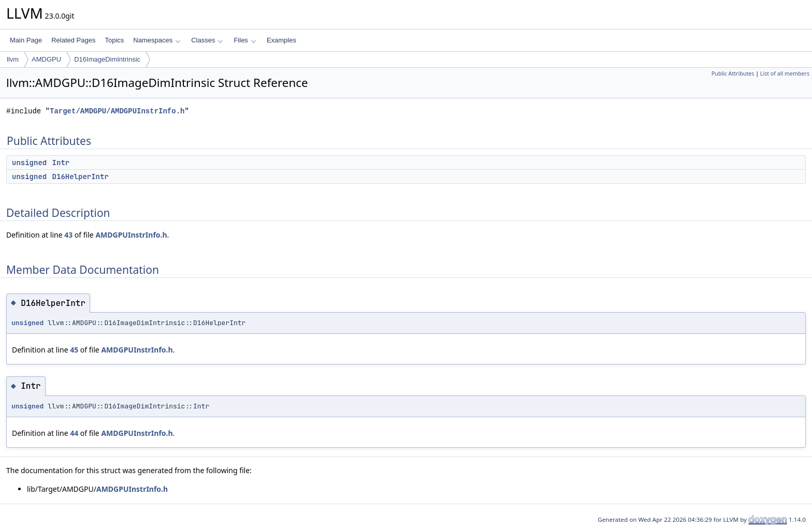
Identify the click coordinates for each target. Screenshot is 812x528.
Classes (207, 40)
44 (74, 433)
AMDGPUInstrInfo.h (131, 235)
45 (74, 350)
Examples (281, 40)
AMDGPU (46, 59)
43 (68, 235)
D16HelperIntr (81, 177)
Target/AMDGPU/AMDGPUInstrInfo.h (117, 111)
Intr (61, 163)
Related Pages (73, 40)
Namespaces (157, 40)
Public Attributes (733, 74)
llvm (13, 59)
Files (245, 40)
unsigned (29, 163)
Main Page (26, 40)
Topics (114, 40)
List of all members (785, 74)
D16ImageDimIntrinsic (107, 59)
